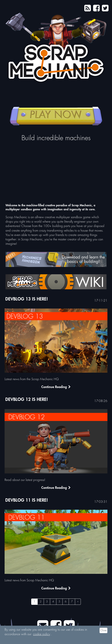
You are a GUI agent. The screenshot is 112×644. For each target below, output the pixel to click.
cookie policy (42, 634)
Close (103, 630)
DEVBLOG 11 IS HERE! (27, 500)
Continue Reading (56, 387)
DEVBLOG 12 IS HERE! (27, 400)
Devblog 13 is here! (27, 299)
